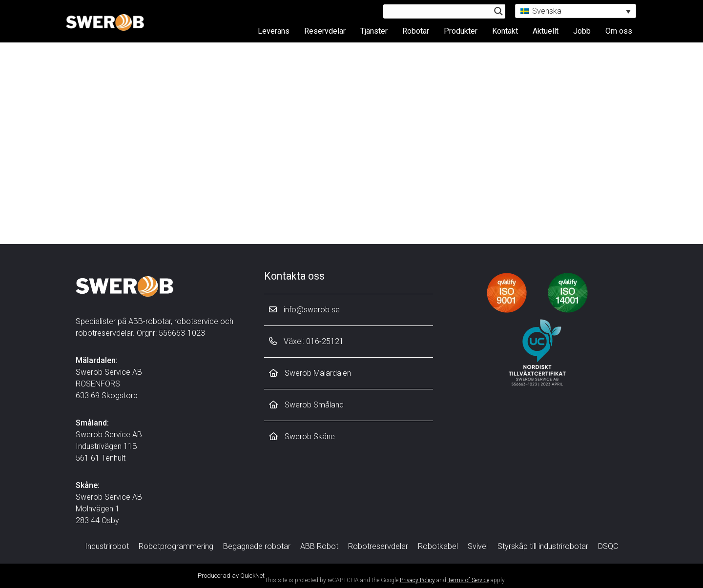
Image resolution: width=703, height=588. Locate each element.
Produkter (461, 30)
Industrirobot (107, 546)
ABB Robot (319, 546)
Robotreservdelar (378, 546)
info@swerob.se (304, 310)
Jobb (582, 30)
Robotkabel (438, 546)
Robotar (416, 30)
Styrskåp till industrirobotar (543, 546)
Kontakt (505, 30)
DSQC (608, 546)
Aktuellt (546, 30)
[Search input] (440, 11)
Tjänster (374, 30)
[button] (576, 11)
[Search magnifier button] (498, 11)
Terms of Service (468, 580)
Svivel (478, 546)
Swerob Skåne (302, 436)
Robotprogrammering (176, 546)
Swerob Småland (306, 405)
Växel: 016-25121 (306, 341)
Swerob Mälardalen (310, 373)
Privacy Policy (417, 580)
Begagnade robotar (257, 546)
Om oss (619, 30)
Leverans (274, 30)
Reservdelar (325, 30)
